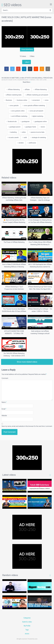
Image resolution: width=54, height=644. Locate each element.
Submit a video (27, 622)
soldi (25, 137)
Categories (27, 618)
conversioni (35, 100)
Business (8, 100)
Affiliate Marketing (13, 90)
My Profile (27, 626)
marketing (13, 132)
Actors (27, 634)
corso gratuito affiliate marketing (34, 106)
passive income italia (37, 132)
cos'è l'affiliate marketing (19, 116)
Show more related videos (27, 362)
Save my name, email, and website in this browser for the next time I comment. (27, 426)
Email (4, 409)
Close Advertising (27, 49)
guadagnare (25, 122)
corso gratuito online (17, 111)
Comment (5, 378)
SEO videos (12, 5)
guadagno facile (30, 127)
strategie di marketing (38, 137)
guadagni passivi (14, 127)
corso (46, 100)
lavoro (42, 127)
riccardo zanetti (13, 137)
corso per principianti (36, 111)
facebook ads (12, 122)
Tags (27, 630)
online (23, 132)
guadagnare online (40, 122)
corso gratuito (14, 106)
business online (21, 100)
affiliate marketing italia (13, 95)
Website (4, 416)
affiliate (27, 90)
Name (4, 402)
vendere (20, 143)
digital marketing (37, 116)
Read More (27, 82)
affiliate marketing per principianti (37, 95)
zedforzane (32, 143)
